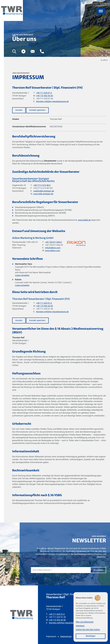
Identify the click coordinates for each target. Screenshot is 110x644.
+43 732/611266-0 (53, 242)
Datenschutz (66, 637)
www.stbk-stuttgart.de (43, 194)
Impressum (51, 637)
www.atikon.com (53, 251)
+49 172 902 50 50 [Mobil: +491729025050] (45, 96)
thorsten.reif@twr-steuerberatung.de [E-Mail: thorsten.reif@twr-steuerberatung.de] (52, 102)
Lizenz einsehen (22, 275)
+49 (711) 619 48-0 (42, 185)
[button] (42, 51)
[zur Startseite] (12, 14)
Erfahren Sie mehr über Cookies (88, 629)
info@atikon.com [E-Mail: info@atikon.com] (53, 248)
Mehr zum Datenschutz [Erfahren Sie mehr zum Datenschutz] (85, 622)
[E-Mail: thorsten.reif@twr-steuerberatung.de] (33, 51)
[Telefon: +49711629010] (57, 614)
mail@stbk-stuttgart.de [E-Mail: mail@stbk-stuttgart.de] (44, 191)
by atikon (104, 60)
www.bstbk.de (84, 220)
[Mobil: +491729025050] (57, 620)
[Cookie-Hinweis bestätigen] (91, 636)
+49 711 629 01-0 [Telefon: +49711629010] (44, 93)
